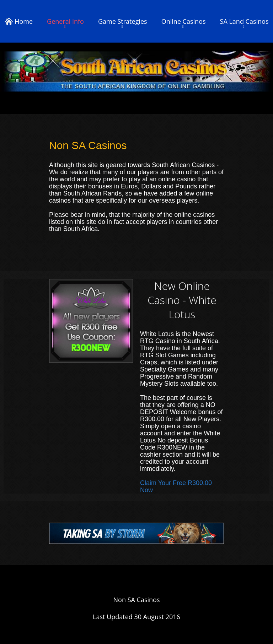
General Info (65, 21)
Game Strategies (123, 21)
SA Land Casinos (244, 21)
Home (19, 21)
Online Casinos (184, 21)
